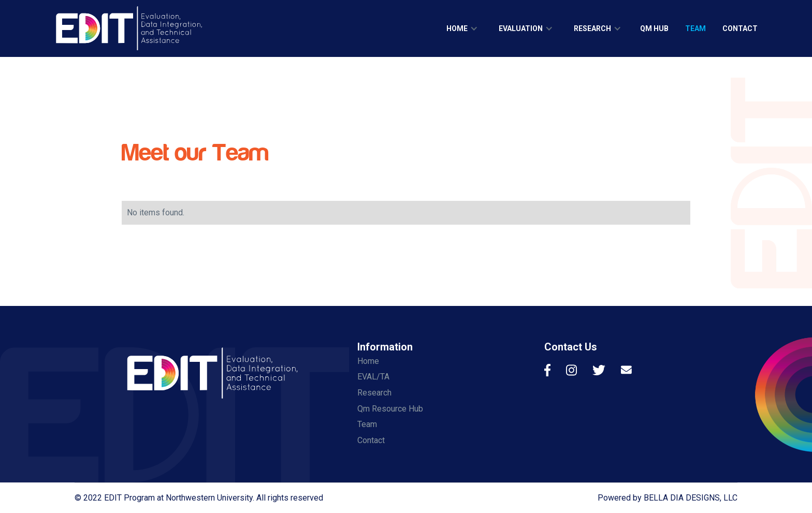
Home (368, 361)
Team (367, 424)
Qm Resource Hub (390, 409)
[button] (462, 28)
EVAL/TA (373, 377)
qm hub (654, 28)
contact (740, 28)
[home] (129, 28)
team (695, 28)
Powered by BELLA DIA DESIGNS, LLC (668, 498)
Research (374, 393)
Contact (371, 440)
